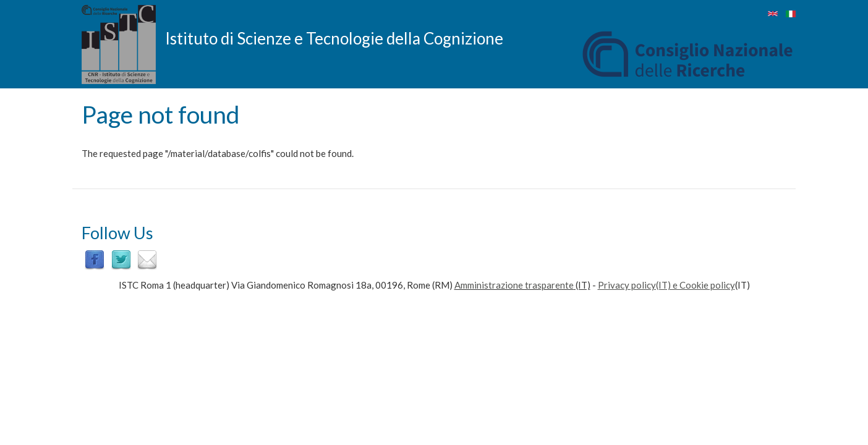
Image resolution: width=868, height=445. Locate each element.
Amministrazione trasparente (514, 285)
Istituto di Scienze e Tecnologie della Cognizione (334, 38)
